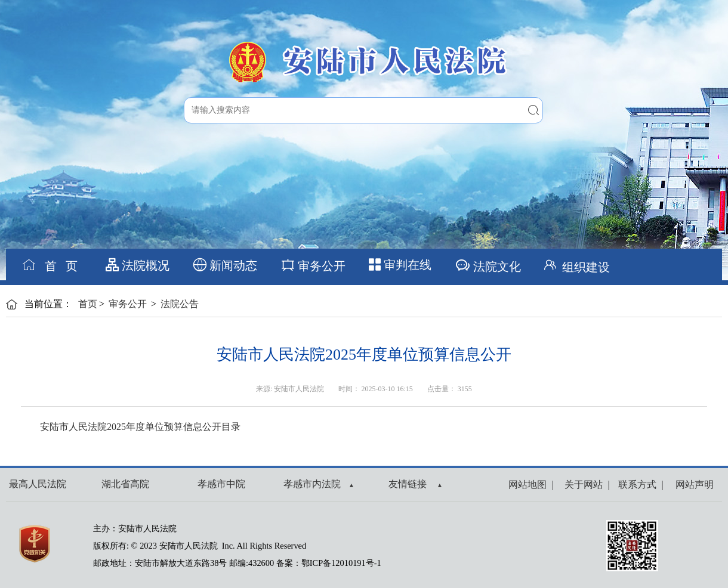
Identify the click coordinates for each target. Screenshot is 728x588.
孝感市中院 (221, 484)
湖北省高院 (125, 484)
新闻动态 (225, 265)
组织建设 (576, 265)
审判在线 (400, 265)
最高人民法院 (38, 484)
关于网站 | (584, 485)
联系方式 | (638, 485)
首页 (88, 304)
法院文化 (488, 265)
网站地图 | (531, 485)
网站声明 (692, 485)
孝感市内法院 (318, 484)
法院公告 (180, 304)
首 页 (50, 265)
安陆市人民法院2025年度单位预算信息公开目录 (140, 427)
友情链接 (415, 484)
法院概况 (138, 265)
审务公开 (313, 265)
